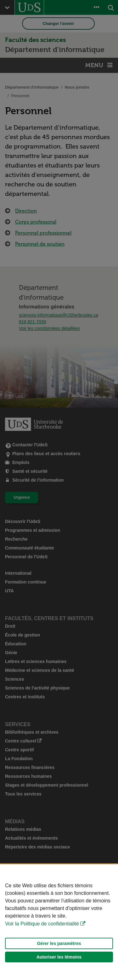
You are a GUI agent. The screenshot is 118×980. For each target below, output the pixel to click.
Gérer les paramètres (59, 943)
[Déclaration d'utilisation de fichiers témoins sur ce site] (59, 922)
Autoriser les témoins (59, 957)
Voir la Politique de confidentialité (42, 924)
